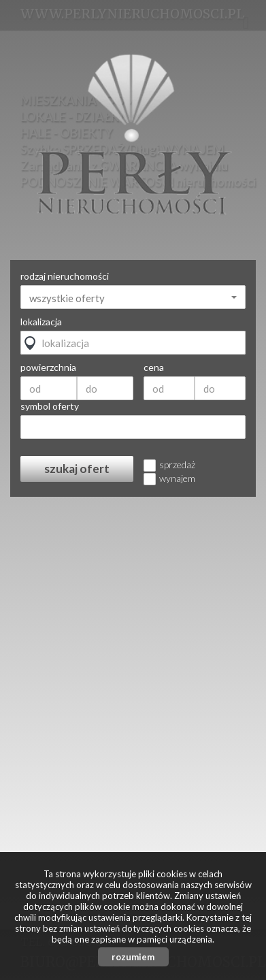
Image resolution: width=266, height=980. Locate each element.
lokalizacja (41, 322)
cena (154, 367)
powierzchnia (48, 367)
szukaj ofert (77, 469)
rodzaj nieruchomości (65, 276)
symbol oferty (50, 406)
